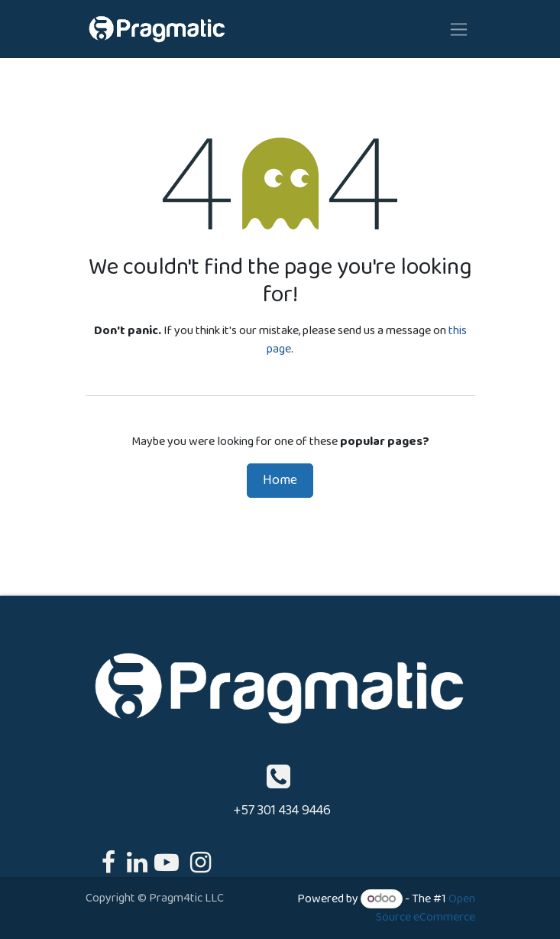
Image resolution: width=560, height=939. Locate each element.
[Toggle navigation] (459, 29)
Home (280, 480)
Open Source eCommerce (426, 908)
